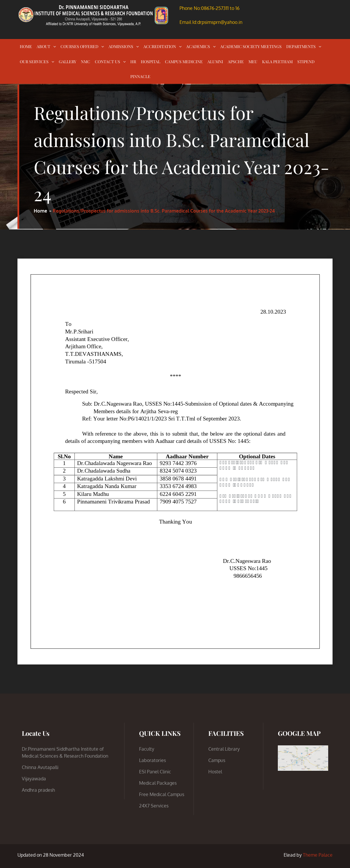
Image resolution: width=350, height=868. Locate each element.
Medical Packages (158, 783)
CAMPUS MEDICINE (184, 62)
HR (133, 62)
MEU (253, 62)
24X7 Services (154, 806)
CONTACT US (108, 62)
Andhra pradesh (38, 790)
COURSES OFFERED (79, 46)
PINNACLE (140, 76)
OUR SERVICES (34, 62)
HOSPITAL (151, 62)
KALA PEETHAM (277, 62)
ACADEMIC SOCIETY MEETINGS (251, 46)
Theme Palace (318, 855)
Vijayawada (34, 779)
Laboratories (152, 760)
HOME (26, 46)
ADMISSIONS (121, 46)
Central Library (224, 749)
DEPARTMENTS (301, 46)
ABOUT (43, 46)
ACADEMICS (198, 46)
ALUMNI (215, 62)
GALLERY (67, 62)
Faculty (147, 749)
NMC (86, 62)
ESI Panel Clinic (155, 772)
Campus (217, 760)
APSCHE (236, 62)
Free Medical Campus (162, 794)
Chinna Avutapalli (40, 767)
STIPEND (306, 62)
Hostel (215, 772)
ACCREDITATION (160, 46)
